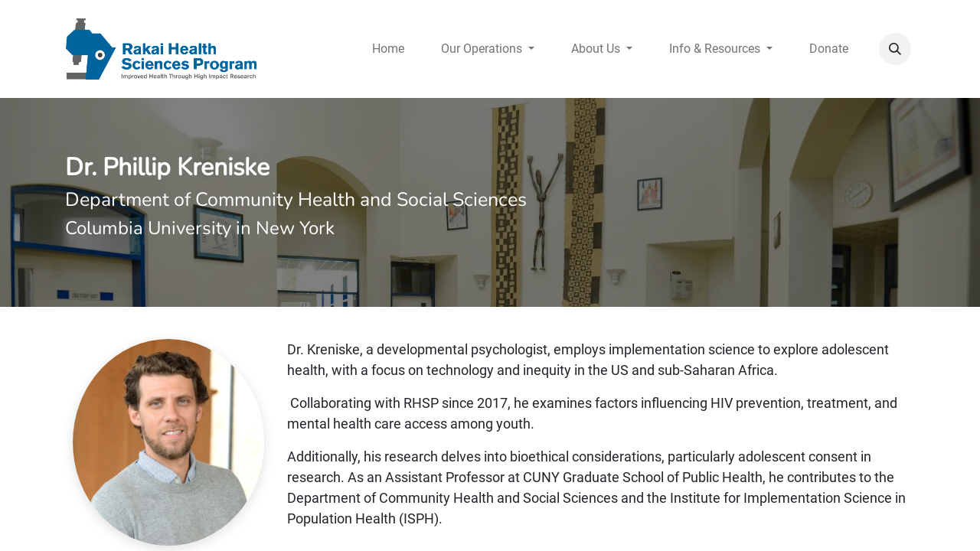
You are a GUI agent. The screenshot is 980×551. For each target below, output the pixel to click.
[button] (895, 49)
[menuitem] (388, 49)
